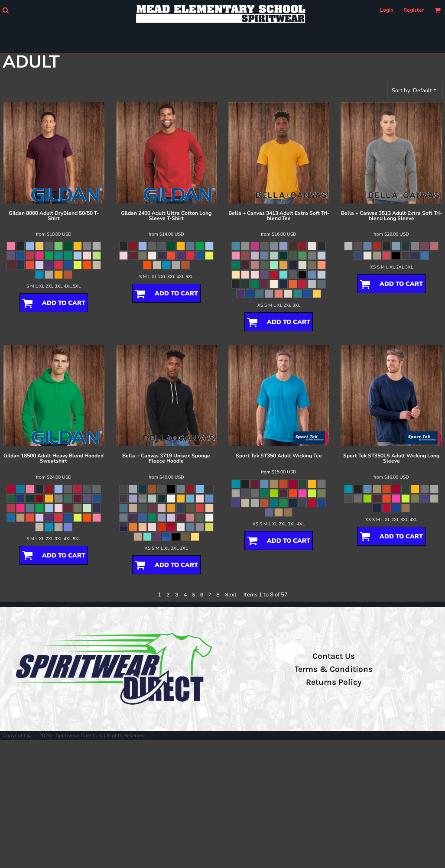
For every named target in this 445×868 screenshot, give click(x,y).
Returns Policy (334, 682)
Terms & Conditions (334, 669)
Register (414, 10)
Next (231, 594)
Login (387, 10)
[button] (5, 10)
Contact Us (334, 656)
